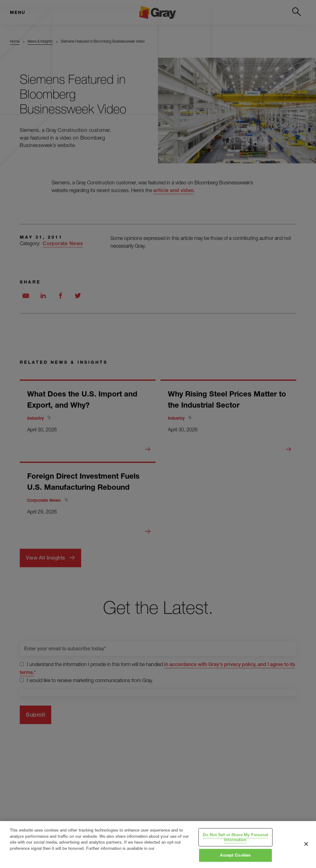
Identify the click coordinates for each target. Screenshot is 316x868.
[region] (158, 845)
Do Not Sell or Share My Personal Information (235, 837)
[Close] (306, 844)
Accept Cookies (235, 855)
